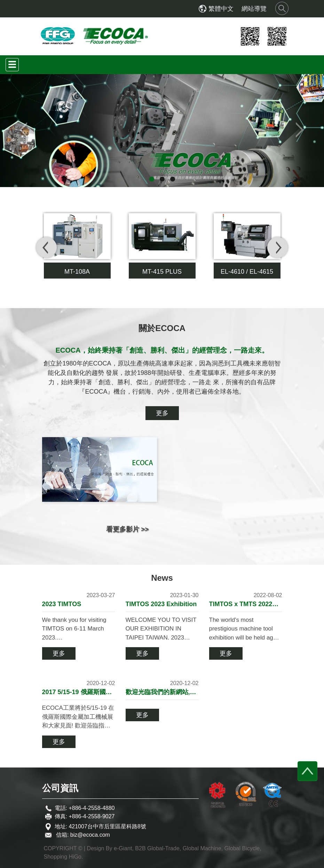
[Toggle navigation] (12, 65)
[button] (24, 131)
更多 (162, 413)
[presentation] (46, 247)
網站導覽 (254, 9)
